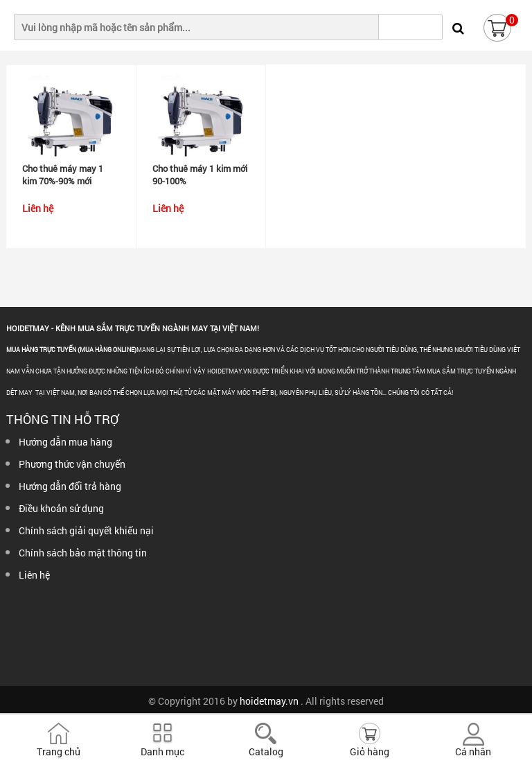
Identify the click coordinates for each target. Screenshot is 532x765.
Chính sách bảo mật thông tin (83, 553)
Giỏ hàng (370, 751)
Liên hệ (34, 575)
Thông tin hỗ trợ (62, 419)
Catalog (266, 751)
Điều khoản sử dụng (61, 508)
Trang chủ (59, 751)
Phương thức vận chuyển (72, 464)
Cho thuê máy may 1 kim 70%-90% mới (63, 175)
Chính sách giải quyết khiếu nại (86, 530)
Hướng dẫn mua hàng (65, 442)
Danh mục (162, 751)
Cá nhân (473, 751)
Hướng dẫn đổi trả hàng (70, 486)
